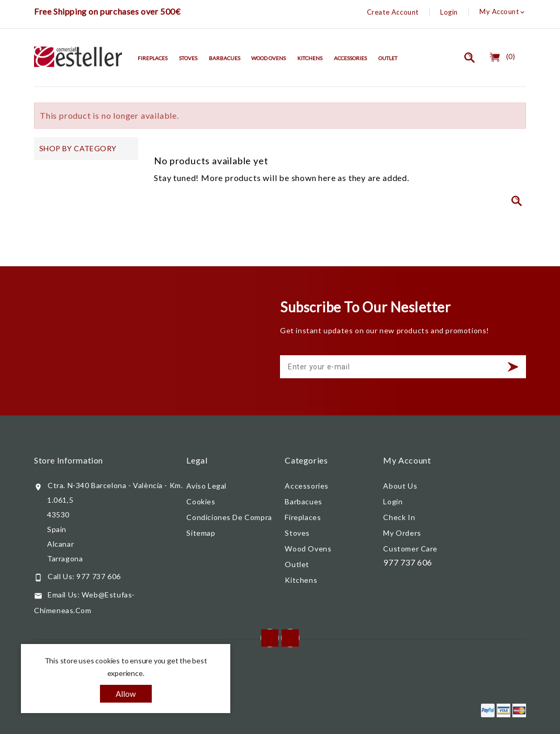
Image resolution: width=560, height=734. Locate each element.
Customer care (410, 549)
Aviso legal (206, 486)
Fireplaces (153, 58)
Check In (399, 517)
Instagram (290, 638)
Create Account (393, 12)
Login (449, 12)
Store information (69, 460)
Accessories (350, 58)
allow (126, 694)
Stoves (188, 58)
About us (400, 486)
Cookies (201, 501)
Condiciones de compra (229, 517)
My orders (402, 533)
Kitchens (310, 58)
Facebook (270, 638)
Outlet (388, 58)
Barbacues (225, 58)
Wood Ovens (268, 58)
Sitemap (201, 533)
